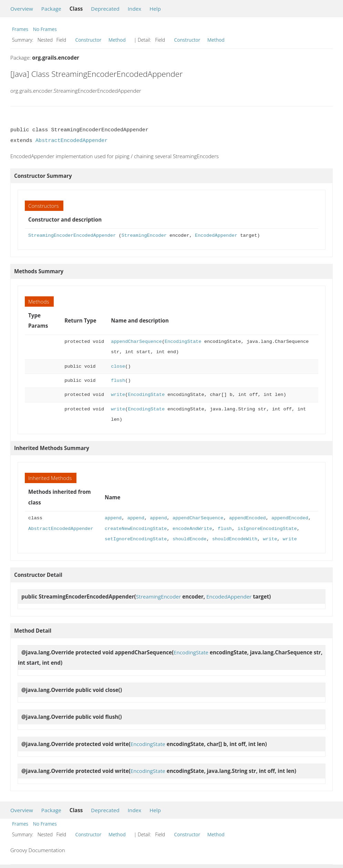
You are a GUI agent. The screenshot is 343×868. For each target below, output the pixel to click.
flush (118, 381)
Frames (20, 29)
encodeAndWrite (192, 529)
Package (51, 9)
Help (155, 9)
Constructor (89, 40)
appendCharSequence (136, 342)
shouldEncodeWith (235, 539)
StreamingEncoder (144, 236)
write (118, 395)
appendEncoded (247, 518)
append (113, 518)
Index (134, 9)
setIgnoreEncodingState (136, 539)
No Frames (45, 29)
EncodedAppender (216, 236)
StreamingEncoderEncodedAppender (72, 236)
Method (117, 40)
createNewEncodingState (136, 529)
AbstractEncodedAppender (72, 141)
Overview (22, 9)
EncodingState (183, 342)
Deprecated (105, 9)
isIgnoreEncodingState (267, 529)
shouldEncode (189, 539)
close (118, 366)
